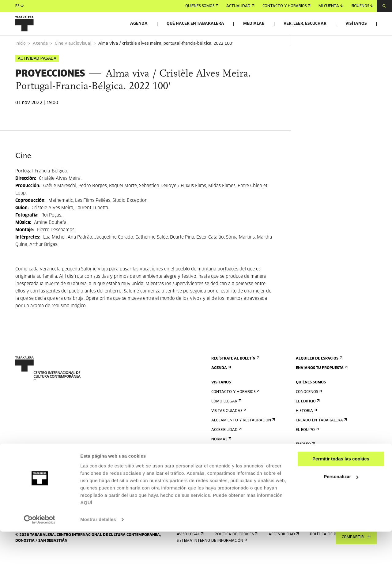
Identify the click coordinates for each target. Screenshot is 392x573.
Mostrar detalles (98, 561)
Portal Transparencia (320, 480)
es (19, 6)
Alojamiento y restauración (243, 437)
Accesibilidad (226, 447)
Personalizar (341, 518)
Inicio (21, 61)
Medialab (254, 24)
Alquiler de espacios (318, 376)
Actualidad (240, 6)
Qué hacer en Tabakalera (195, 24)
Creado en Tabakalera (321, 437)
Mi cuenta (331, 6)
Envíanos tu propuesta (321, 385)
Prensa (220, 480)
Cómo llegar (226, 418)
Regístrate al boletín (235, 376)
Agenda (139, 24)
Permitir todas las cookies (341, 500)
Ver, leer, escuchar (305, 24)
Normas (221, 456)
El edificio (307, 418)
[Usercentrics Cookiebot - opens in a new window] (40, 561)
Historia (306, 428)
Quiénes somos (202, 6)
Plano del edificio (231, 466)
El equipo (307, 447)
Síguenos (362, 6)
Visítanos (356, 24)
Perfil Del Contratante (321, 471)
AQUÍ (86, 544)
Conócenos (308, 409)
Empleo (305, 461)
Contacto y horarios (286, 6)
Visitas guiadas (228, 428)
